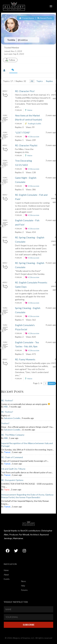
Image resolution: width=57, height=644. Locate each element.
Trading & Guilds (35, 124)
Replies (49, 81)
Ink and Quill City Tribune (13, 469)
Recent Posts (45, 18)
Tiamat (7, 452)
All (32, 81)
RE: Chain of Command (12, 457)
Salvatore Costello (12, 418)
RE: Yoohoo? (7, 400)
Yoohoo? (5, 423)
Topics (40, 81)
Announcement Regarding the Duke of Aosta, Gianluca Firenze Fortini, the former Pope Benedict (27, 496)
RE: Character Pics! (25, 91)
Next (52, 383)
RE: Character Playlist (26, 145)
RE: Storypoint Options (12, 480)
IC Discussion (34, 137)
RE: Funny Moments (25, 359)
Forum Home (27, 18)
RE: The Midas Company (13, 435)
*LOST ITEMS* (23, 133)
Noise (30, 110)
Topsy (7, 490)
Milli (6, 407)
